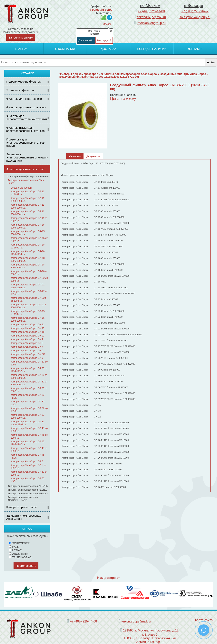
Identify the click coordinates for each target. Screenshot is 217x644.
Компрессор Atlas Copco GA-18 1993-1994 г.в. (28, 253)
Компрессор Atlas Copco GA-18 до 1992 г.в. (28, 246)
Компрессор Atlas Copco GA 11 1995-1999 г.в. (27, 206)
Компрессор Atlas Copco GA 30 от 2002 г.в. (29, 390)
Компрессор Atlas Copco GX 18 (28, 332)
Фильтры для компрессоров (25, 169)
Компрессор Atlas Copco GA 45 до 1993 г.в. (29, 430)
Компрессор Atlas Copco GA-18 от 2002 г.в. (29, 273)
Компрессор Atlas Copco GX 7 (27, 358)
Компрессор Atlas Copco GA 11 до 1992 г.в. (27, 193)
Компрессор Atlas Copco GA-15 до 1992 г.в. (28, 313)
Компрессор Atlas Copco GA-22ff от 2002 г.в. (28, 299)
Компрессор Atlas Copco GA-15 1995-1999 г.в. (28, 226)
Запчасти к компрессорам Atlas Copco (24, 517)
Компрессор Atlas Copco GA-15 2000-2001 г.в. (28, 233)
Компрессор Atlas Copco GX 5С (28, 354)
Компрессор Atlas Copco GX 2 (27, 339)
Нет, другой (104, 40)
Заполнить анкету (21, 37)
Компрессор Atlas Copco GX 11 (28, 325)
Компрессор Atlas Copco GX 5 (27, 351)
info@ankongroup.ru (151, 23)
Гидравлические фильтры (24, 81)
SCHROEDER (19, 543)
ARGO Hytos (18, 554)
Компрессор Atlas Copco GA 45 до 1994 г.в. (29, 436)
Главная (22, 49)
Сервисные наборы (21, 188)
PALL (14, 547)
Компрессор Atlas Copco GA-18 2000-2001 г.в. (28, 266)
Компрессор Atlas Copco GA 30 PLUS (27, 396)
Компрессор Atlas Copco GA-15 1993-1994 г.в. (28, 319)
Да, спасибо (86, 40)
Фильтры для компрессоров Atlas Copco (26, 182)
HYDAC (15, 550)
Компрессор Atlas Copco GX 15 (28, 328)
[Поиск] (103, 62)
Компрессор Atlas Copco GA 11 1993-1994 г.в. (27, 200)
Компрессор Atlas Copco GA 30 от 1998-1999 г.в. (29, 376)
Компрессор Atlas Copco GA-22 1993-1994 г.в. (28, 286)
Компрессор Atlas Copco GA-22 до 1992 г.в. (29, 279)
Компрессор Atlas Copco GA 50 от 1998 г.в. (29, 473)
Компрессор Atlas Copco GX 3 (27, 343)
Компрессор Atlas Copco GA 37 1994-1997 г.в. (27, 416)
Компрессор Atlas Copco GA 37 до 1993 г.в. (29, 410)
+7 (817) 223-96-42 (195, 11)
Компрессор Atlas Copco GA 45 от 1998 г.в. (29, 450)
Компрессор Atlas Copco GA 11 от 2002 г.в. (29, 220)
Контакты (195, 49)
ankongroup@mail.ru (151, 17)
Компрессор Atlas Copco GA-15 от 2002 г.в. (29, 240)
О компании (65, 49)
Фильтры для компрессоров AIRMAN (28, 494)
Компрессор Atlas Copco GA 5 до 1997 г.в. (28, 467)
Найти (211, 63)
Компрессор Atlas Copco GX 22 (28, 336)
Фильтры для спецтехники (24, 99)
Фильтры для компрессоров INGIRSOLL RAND (23, 499)
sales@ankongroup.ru (195, 17)
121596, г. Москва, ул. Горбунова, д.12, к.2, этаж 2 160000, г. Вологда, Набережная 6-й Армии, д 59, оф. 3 (151, 636)
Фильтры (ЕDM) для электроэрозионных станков (25, 129)
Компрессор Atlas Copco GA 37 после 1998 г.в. (27, 423)
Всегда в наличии (152, 49)
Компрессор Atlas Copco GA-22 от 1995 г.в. (29, 293)
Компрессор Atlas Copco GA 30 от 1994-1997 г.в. (29, 370)
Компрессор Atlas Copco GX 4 (27, 347)
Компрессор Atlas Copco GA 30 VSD (27, 403)
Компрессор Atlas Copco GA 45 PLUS (27, 456)
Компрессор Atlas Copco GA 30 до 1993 (29, 363)
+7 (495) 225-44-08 (151, 11)
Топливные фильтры (20, 90)
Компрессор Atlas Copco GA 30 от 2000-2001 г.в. (29, 383)
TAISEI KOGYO (20, 557)
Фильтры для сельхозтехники (26, 107)
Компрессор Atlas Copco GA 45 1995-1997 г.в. (27, 443)
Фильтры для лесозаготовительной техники (27, 117)
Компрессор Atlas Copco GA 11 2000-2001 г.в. (27, 213)
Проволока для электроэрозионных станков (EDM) (25, 143)
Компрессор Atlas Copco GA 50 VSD (27, 480)
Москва (107, 24)
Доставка (108, 49)
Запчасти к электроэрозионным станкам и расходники (27, 157)
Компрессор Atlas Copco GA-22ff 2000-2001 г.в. (28, 306)
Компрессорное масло (22, 507)
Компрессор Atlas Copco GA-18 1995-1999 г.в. (28, 259)
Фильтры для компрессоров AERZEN (28, 486)
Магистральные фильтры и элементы (28, 176)
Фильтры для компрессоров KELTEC (27, 490)
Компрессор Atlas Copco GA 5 (27, 461)
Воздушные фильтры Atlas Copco (183, 74)
